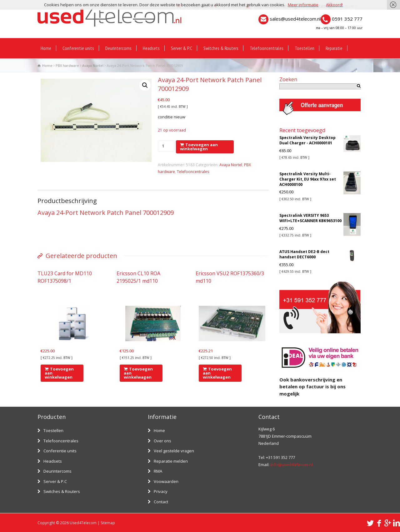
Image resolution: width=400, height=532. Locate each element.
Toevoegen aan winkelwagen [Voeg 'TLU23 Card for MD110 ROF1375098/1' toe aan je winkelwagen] (59, 373)
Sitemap (108, 523)
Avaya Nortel (93, 65)
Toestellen (305, 48)
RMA (158, 471)
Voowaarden (166, 481)
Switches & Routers (221, 48)
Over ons (162, 441)
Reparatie (334, 48)
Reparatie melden (171, 461)
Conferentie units (78, 48)
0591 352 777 (347, 19)
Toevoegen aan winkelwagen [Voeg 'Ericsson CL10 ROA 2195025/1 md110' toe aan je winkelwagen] (138, 373)
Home (46, 48)
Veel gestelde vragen (174, 451)
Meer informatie (303, 5)
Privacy (161, 491)
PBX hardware (67, 65)
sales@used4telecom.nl (295, 19)
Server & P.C (182, 48)
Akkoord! (334, 5)
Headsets (151, 48)
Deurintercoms (118, 48)
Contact (161, 502)
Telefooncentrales (267, 48)
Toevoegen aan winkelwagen (199, 147)
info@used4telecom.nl (292, 465)
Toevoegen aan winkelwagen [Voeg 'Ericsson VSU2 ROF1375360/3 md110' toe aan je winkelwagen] (217, 373)
